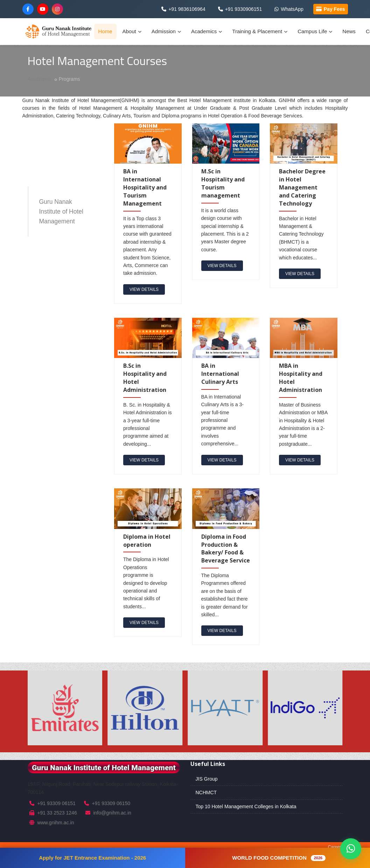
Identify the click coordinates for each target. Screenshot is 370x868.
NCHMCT (206, 792)
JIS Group (207, 779)
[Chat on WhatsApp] (351, 849)
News (349, 31)
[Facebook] (28, 9)
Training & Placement (260, 31)
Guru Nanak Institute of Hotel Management (61, 211)
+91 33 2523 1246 (57, 813)
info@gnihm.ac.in (112, 813)
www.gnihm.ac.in (55, 823)
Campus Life (315, 31)
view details (144, 289)
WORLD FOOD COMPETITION (279, 858)
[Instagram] (57, 9)
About (132, 31)
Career (334, 847)
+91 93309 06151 (56, 803)
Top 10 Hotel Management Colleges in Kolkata (246, 806)
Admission (166, 31)
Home (105, 31)
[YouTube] (43, 9)
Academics (207, 31)
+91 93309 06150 (111, 803)
